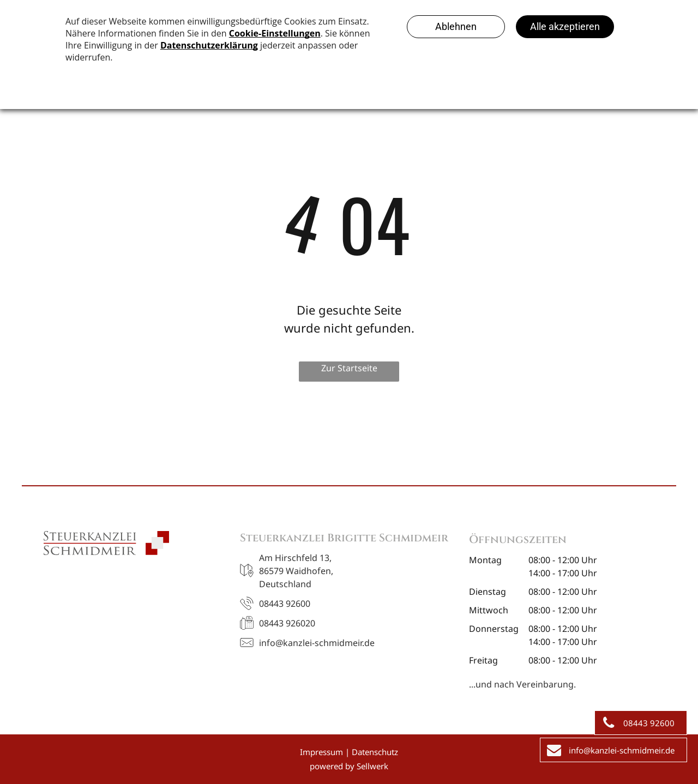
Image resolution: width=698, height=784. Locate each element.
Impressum (321, 752)
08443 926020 (287, 623)
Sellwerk (372, 766)
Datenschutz (375, 752)
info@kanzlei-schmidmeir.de (317, 643)
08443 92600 (285, 604)
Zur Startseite (349, 368)
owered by (335, 766)
